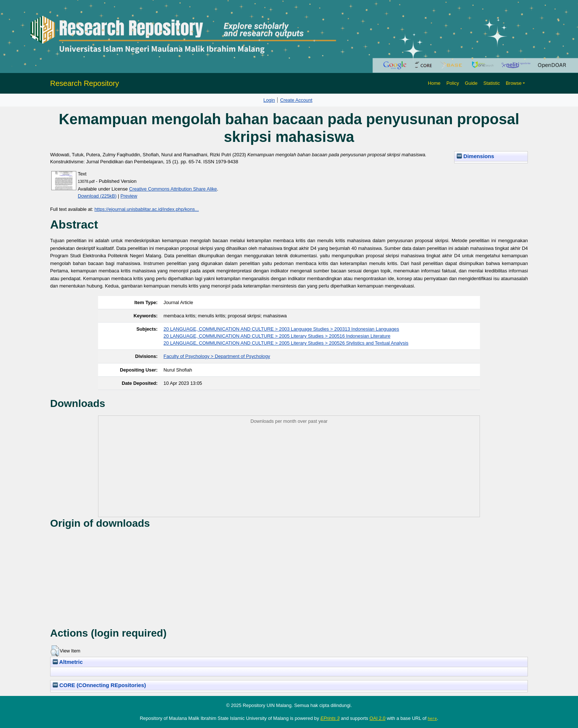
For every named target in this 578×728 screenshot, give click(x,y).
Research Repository (85, 83)
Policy (453, 83)
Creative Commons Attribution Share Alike (173, 189)
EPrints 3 (330, 718)
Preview (129, 196)
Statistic (492, 83)
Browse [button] (514, 83)
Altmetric (68, 662)
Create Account (296, 100)
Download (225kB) (97, 196)
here (432, 718)
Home (434, 83)
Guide (471, 83)
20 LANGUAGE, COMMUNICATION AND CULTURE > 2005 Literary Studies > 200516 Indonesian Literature (277, 336)
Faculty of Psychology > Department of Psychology (217, 356)
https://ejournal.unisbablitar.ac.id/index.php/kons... (147, 209)
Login (269, 100)
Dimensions (476, 156)
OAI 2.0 (377, 718)
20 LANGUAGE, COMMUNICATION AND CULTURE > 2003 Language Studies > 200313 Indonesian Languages (281, 329)
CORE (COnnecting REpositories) (99, 685)
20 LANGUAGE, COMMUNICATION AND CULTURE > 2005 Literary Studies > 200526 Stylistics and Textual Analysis (286, 343)
